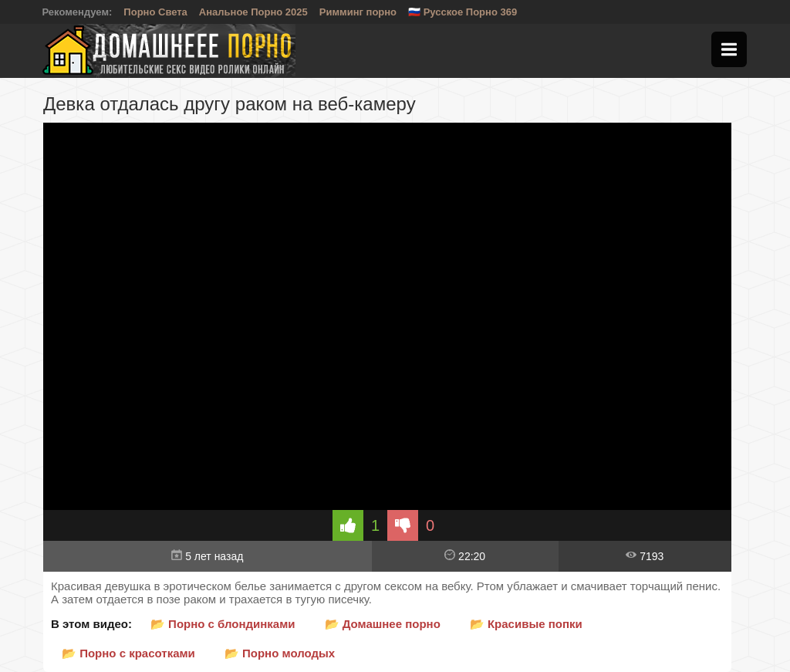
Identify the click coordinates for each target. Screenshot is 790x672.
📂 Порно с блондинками (223, 624)
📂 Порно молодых (280, 653)
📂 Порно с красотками (128, 653)
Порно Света (155, 12)
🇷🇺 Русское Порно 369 (463, 12)
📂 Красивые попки (526, 624)
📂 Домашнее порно (383, 624)
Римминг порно (358, 12)
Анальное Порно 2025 (253, 12)
